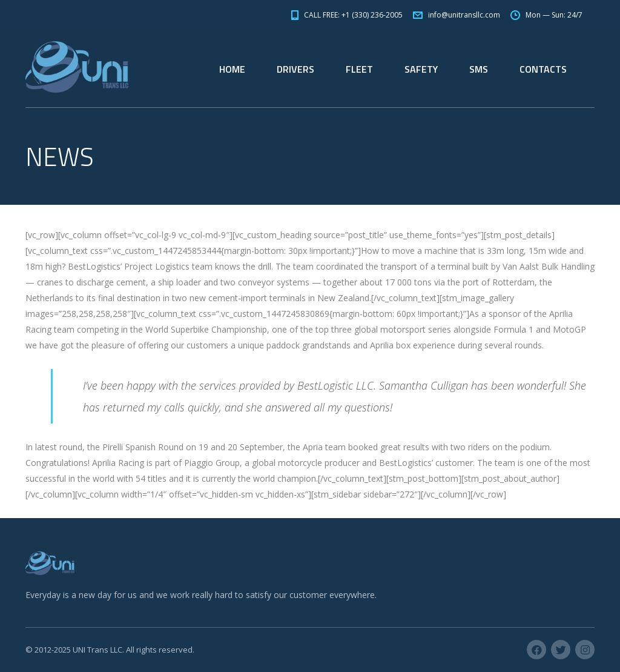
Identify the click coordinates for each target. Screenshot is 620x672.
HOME (232, 69)
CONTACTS (543, 69)
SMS (479, 69)
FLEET (359, 69)
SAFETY (421, 69)
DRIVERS (295, 69)
